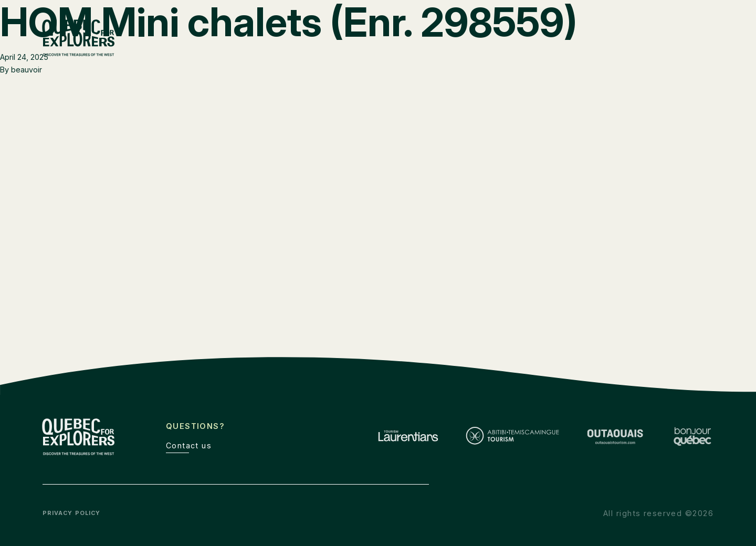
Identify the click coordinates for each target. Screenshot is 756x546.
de (709, 31)
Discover (695, 53)
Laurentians (468, 53)
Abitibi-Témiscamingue (556, 53)
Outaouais (639, 53)
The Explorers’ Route (555, 31)
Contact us (189, 445)
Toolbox (629, 31)
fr (688, 31)
